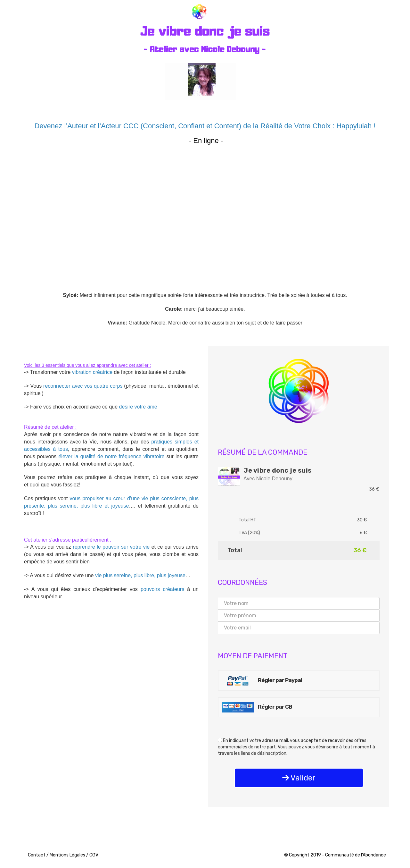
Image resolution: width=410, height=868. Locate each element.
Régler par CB (257, 707)
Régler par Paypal (262, 681)
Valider (299, 778)
